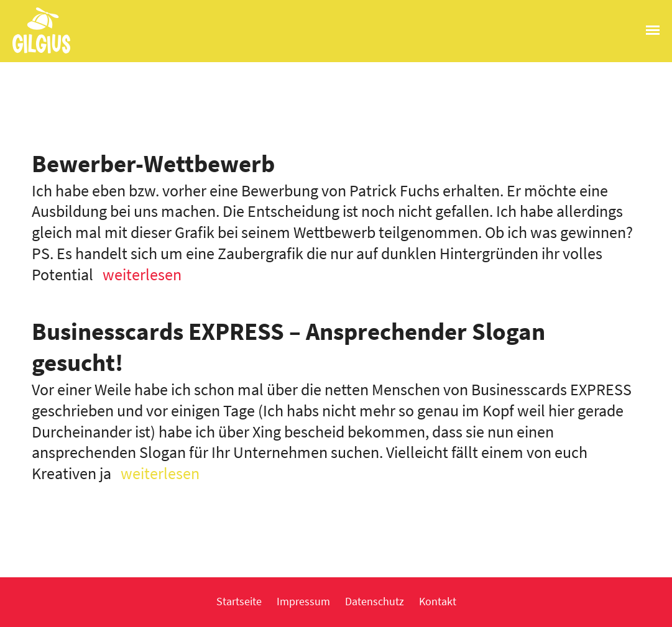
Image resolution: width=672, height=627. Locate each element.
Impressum (303, 601)
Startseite (239, 601)
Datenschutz (375, 601)
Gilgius (35, 52)
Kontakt (438, 601)
